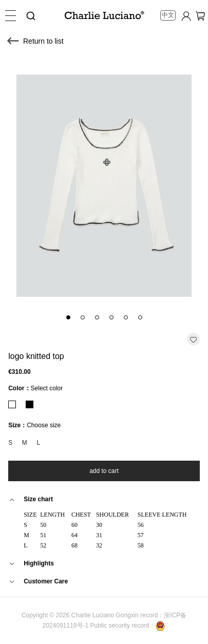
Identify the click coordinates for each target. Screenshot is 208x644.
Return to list (43, 41)
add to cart (104, 471)
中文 (168, 15)
